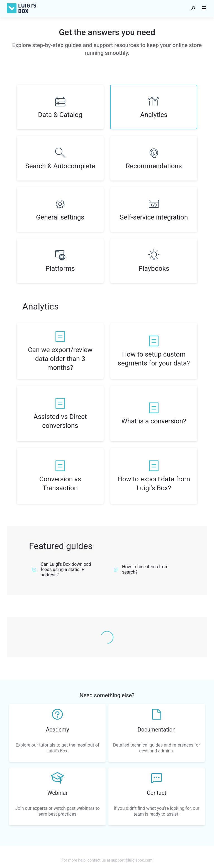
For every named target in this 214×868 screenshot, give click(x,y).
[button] (193, 8)
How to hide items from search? (141, 569)
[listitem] (60, 107)
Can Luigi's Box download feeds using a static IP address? (62, 569)
